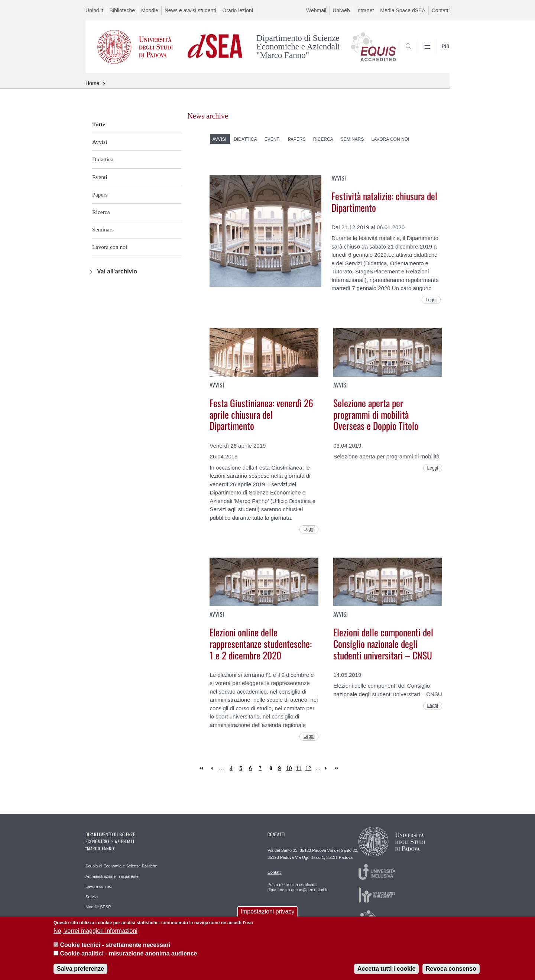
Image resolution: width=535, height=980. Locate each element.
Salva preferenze (80, 969)
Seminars (103, 229)
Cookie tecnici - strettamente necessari (115, 946)
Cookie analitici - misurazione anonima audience (128, 954)
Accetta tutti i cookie (386, 969)
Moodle (150, 10)
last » (337, 768)
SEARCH (437, 55)
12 (308, 768)
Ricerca (101, 212)
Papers (100, 194)
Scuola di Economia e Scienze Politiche (121, 866)
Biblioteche (122, 10)
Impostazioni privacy (268, 913)
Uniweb (341, 10)
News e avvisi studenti (190, 10)
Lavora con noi (110, 247)
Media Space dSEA (403, 10)
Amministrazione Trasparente (112, 876)
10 (289, 768)
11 (299, 768)
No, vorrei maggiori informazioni (95, 932)
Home (92, 83)
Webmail (316, 10)
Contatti (441, 10)
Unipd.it (94, 10)
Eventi (100, 177)
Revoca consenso (451, 969)
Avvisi (100, 142)
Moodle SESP (98, 907)
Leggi (431, 300)
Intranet (365, 10)
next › (328, 768)
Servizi (92, 897)
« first (202, 768)
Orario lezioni (237, 10)
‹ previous (212, 768)
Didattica (103, 159)
